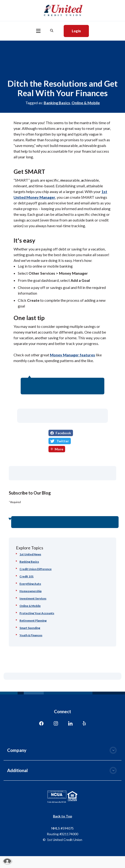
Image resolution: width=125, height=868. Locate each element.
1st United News (30, 554)
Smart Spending (30, 628)
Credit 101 (26, 576)
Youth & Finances (31, 635)
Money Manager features (72, 355)
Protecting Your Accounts (37, 613)
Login (80, 31)
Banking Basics (57, 103)
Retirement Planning (33, 620)
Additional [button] (17, 770)
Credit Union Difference (36, 569)
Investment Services (33, 598)
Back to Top (62, 816)
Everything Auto (30, 584)
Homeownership (31, 591)
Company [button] (17, 750)
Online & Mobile (86, 103)
